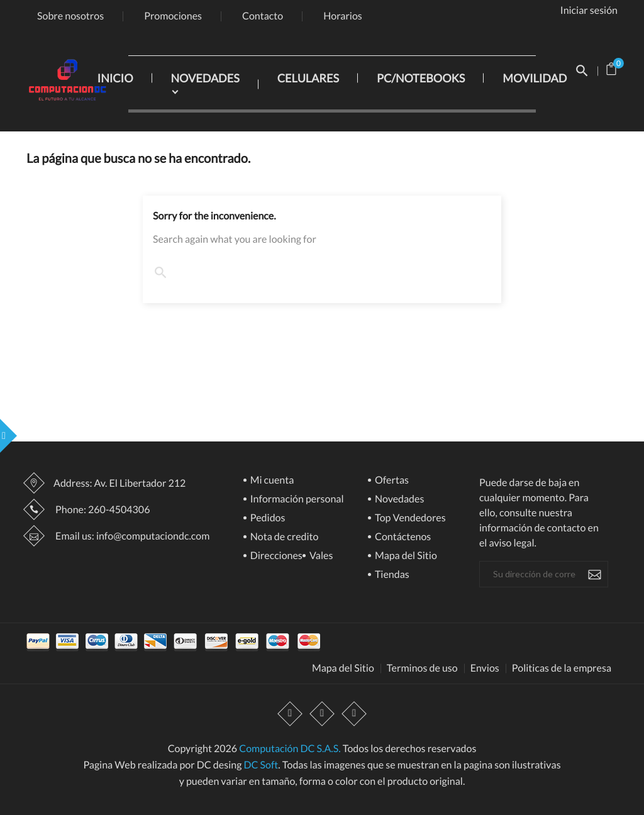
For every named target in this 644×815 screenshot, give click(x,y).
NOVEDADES (205, 78)
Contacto (263, 16)
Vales (320, 556)
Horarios (343, 16)
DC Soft (261, 765)
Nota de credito (284, 537)
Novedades (399, 500)
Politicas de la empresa (562, 668)
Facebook (290, 714)
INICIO (115, 78)
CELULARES (308, 78)
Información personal (296, 500)
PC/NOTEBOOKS (421, 78)
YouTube (322, 714)
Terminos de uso (422, 668)
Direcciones (275, 556)
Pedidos (267, 518)
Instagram (354, 714)
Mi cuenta (271, 481)
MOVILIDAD (535, 78)
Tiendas (391, 575)
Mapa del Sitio (405, 556)
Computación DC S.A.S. (290, 749)
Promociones (173, 16)
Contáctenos (402, 537)
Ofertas (391, 481)
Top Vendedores (409, 518)
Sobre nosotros (70, 16)
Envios (485, 668)
